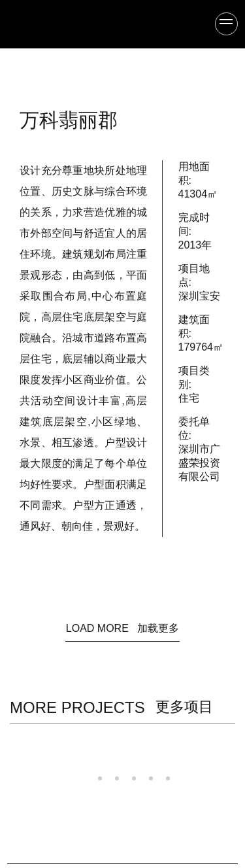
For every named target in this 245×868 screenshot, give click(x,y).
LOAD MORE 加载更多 (122, 628)
